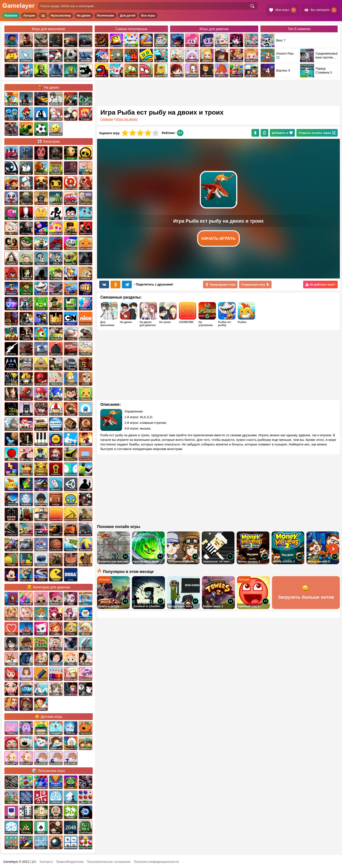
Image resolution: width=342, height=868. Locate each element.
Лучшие (29, 15)
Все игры (148, 15)
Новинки (11, 15)
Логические (105, 15)
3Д (43, 15)
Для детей (128, 15)
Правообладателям (70, 862)
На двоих (84, 15)
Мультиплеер (61, 15)
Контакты (46, 862)
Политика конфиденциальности (156, 862)
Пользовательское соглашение (109, 862)
